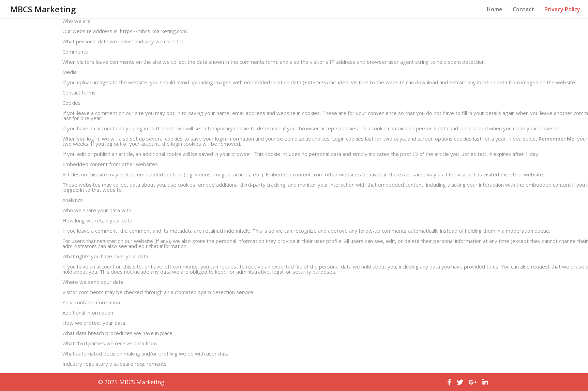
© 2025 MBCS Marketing (131, 382)
